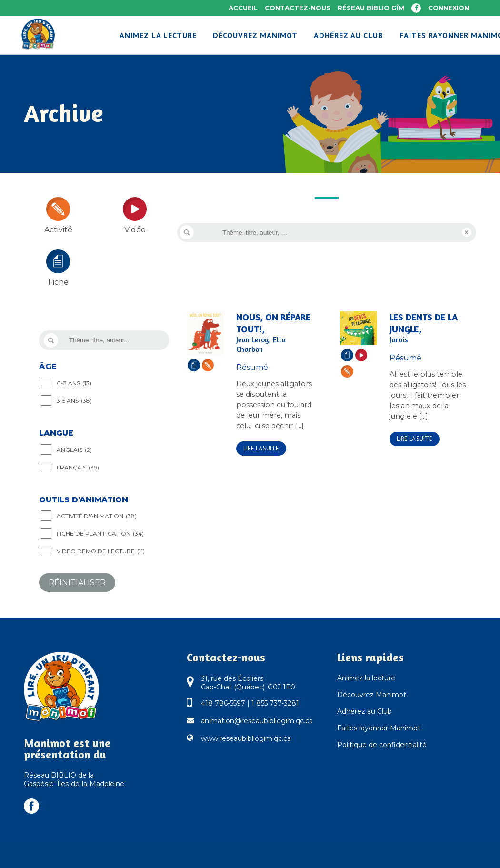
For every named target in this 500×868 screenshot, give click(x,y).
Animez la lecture (366, 678)
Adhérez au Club (365, 711)
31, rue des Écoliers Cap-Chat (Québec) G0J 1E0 (248, 683)
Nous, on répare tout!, (275, 333)
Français (78, 468)
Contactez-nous (298, 8)
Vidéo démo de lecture (101, 551)
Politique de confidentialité (382, 745)
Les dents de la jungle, (428, 328)
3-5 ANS (74, 401)
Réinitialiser (77, 583)
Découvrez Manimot (372, 695)
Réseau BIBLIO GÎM (371, 8)
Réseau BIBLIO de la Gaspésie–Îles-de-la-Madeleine (74, 779)
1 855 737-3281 (275, 703)
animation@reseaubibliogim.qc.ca (257, 721)
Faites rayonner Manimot (379, 728)
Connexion (449, 8)
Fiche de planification (100, 534)
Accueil (243, 8)
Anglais (74, 450)
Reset (467, 232)
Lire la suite (261, 448)
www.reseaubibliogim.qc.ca (246, 738)
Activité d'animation (97, 516)
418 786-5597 (223, 703)
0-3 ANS (74, 383)
